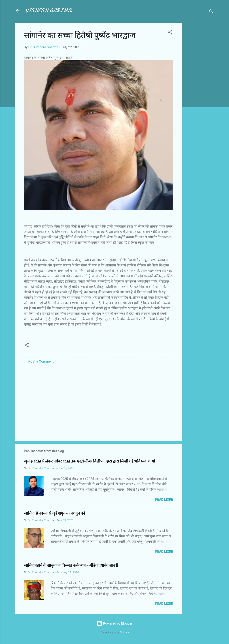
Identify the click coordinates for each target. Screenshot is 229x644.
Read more (164, 500)
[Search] (211, 12)
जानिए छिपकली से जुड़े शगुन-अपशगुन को (54, 513)
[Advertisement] (200, 90)
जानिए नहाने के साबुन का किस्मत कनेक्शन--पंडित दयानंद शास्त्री (71, 565)
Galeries (124, 632)
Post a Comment (41, 361)
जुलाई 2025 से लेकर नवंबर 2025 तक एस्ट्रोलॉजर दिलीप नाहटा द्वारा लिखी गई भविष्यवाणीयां (89, 461)
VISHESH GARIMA (49, 11)
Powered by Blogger (115, 623)
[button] (170, 33)
